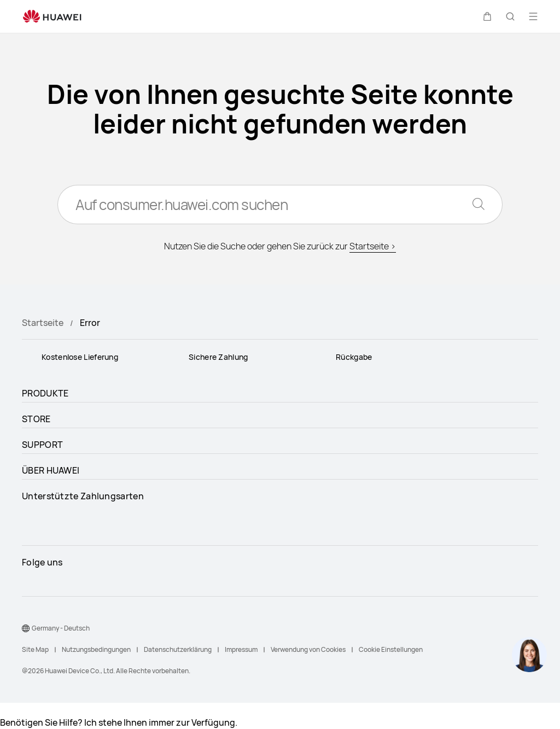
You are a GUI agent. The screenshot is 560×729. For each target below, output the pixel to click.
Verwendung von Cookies (308, 649)
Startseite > (373, 246)
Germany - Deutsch (61, 628)
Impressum (241, 649)
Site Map (35, 649)
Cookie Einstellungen (391, 649)
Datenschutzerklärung (178, 649)
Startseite (43, 323)
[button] (487, 16)
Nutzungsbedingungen (96, 649)
